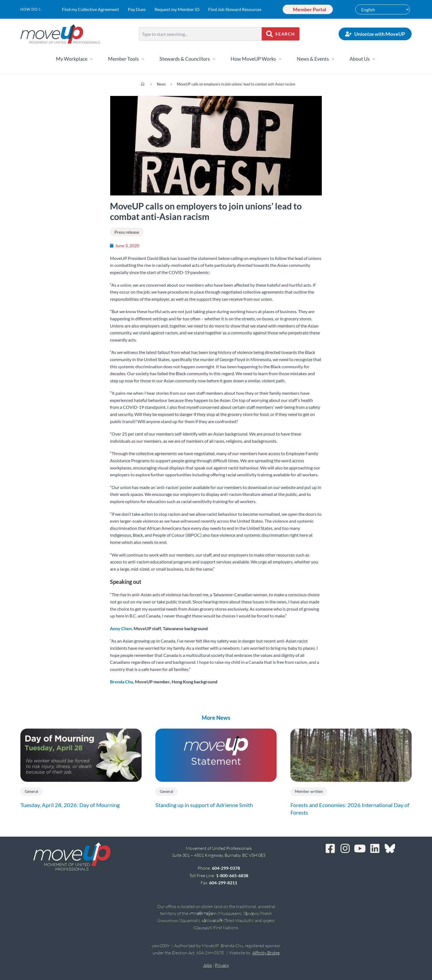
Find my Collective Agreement (90, 9)
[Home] (143, 84)
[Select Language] (383, 9)
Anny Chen (121, 628)
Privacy (222, 965)
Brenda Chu (121, 682)
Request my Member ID (176, 9)
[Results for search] (200, 44)
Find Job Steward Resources (234, 9)
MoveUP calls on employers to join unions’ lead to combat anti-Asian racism (236, 84)
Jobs (207, 965)
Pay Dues (136, 9)
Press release (127, 232)
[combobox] (200, 34)
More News (216, 718)
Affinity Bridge (266, 953)
